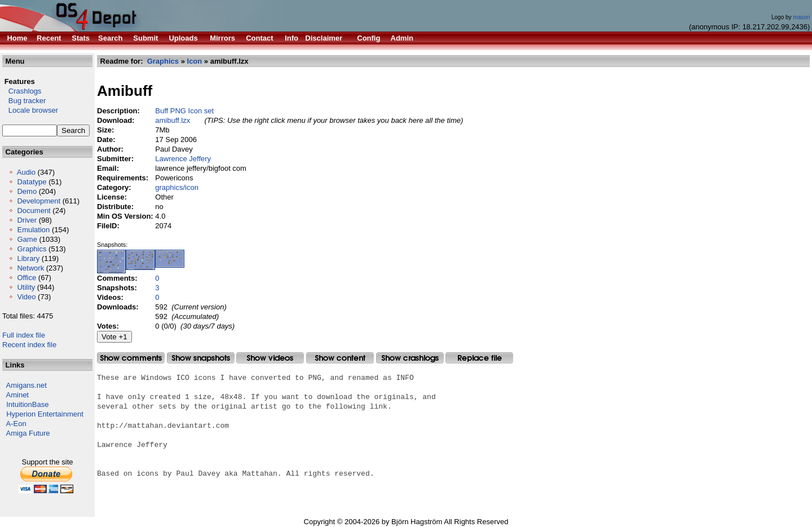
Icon (195, 61)
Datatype (32, 182)
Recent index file (29, 345)
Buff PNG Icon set (184, 111)
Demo (27, 191)
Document (34, 211)
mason (801, 17)
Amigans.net (27, 385)
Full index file (24, 335)
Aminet (17, 395)
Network (30, 268)
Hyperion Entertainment (45, 414)
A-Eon (16, 424)
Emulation (33, 230)
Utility (26, 287)
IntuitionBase (27, 404)
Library (28, 258)
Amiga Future (28, 433)
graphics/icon (177, 187)
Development (39, 201)
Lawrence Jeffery (183, 159)
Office (27, 278)
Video (26, 297)
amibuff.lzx (173, 120)
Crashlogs (22, 91)
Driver (27, 220)
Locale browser (30, 110)
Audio (26, 172)
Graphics (32, 249)
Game (27, 239)
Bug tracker (24, 101)
